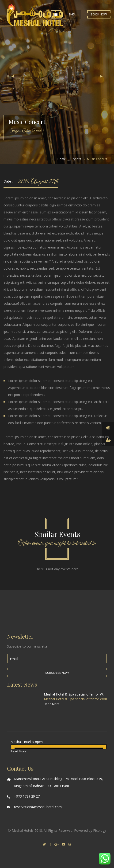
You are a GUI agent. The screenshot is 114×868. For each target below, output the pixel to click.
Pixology (100, 830)
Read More (52, 704)
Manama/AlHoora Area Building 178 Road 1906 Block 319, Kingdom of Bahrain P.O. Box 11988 (59, 782)
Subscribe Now (57, 673)
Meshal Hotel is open (27, 742)
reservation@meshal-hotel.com (38, 807)
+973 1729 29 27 (27, 796)
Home (62, 159)
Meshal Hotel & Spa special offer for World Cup (75, 694)
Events (76, 159)
